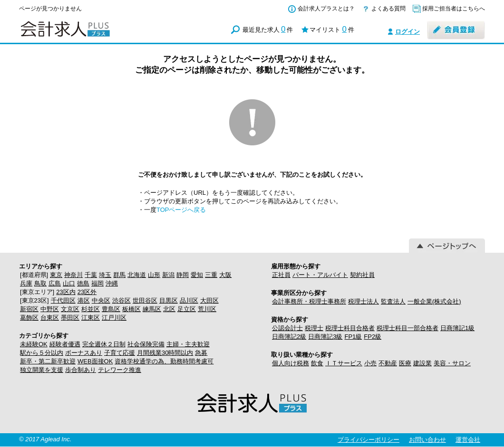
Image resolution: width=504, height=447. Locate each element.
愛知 (197, 275)
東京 (56, 275)
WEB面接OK (95, 361)
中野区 (50, 309)
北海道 (137, 275)
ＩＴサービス (344, 363)
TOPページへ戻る (181, 210)
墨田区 (70, 318)
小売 (370, 363)
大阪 (225, 275)
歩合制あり (81, 370)
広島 (55, 283)
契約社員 (362, 275)
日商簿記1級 (457, 328)
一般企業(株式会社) (434, 301)
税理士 (314, 328)
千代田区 (63, 300)
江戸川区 (114, 318)
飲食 (317, 363)
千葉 (91, 275)
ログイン (407, 32)
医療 (405, 363)
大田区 (209, 300)
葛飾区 (29, 318)
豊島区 (111, 309)
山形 (154, 275)
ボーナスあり (84, 353)
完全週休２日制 (104, 344)
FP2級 (373, 337)
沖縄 (112, 283)
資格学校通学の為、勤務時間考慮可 (164, 361)
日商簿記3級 (325, 337)
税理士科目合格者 (350, 328)
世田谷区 (145, 300)
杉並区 (91, 309)
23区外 (87, 292)
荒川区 (207, 309)
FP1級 (353, 337)
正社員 (281, 275)
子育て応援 (120, 353)
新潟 (168, 275)
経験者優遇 (65, 344)
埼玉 (105, 275)
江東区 (91, 318)
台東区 (50, 318)
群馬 (119, 275)
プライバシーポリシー (368, 440)
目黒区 (169, 300)
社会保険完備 (146, 344)
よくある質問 (388, 9)
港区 (84, 300)
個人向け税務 (291, 363)
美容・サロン (452, 363)
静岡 (183, 275)
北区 (169, 309)
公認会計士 (287, 328)
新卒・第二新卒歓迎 (48, 361)
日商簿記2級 (289, 337)
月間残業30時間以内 (165, 353)
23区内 (66, 292)
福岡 (97, 283)
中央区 (101, 300)
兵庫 (26, 283)
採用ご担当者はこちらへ (454, 9)
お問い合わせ (427, 440)
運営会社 (468, 440)
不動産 (388, 363)
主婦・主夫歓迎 (188, 344)
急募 (201, 353)
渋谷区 (121, 300)
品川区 (189, 300)
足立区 (187, 309)
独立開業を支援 (42, 370)
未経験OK (34, 344)
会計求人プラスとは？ (326, 9)
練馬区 (152, 309)
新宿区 (29, 309)
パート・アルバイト (320, 275)
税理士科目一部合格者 (407, 328)
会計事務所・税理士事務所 (309, 301)
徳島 (83, 283)
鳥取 (40, 283)
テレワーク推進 (120, 370)
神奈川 (73, 275)
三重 (211, 275)
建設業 (422, 363)
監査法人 (393, 301)
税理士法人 (363, 301)
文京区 (70, 309)
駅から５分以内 (42, 353)
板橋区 (131, 309)
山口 (69, 283)
